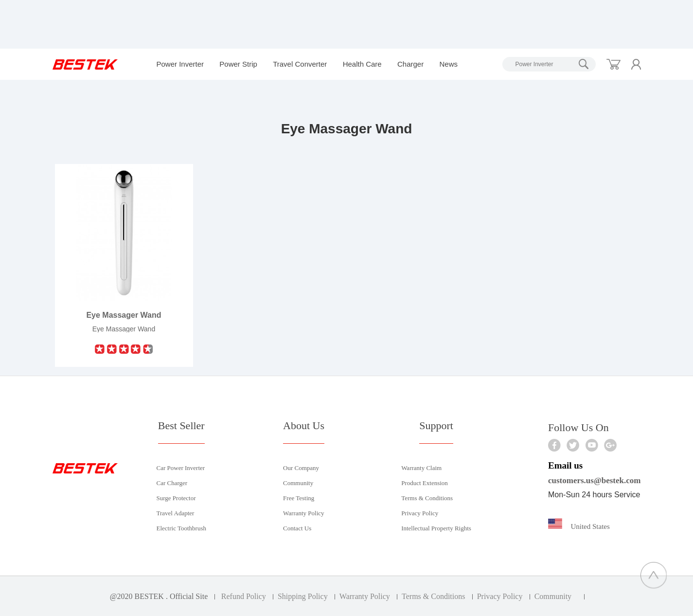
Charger (410, 64)
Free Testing (299, 498)
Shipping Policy (303, 596)
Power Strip (238, 64)
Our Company (301, 468)
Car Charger (172, 483)
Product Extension (425, 483)
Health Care (362, 64)
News (448, 64)
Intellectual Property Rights (436, 528)
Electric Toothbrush (181, 528)
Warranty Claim (421, 468)
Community (298, 483)
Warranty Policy (304, 513)
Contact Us (297, 528)
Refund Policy (244, 596)
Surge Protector (176, 498)
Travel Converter (300, 64)
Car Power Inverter (181, 468)
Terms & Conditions (427, 498)
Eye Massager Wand (124, 315)
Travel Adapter (176, 513)
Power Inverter (180, 64)
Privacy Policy (420, 513)
